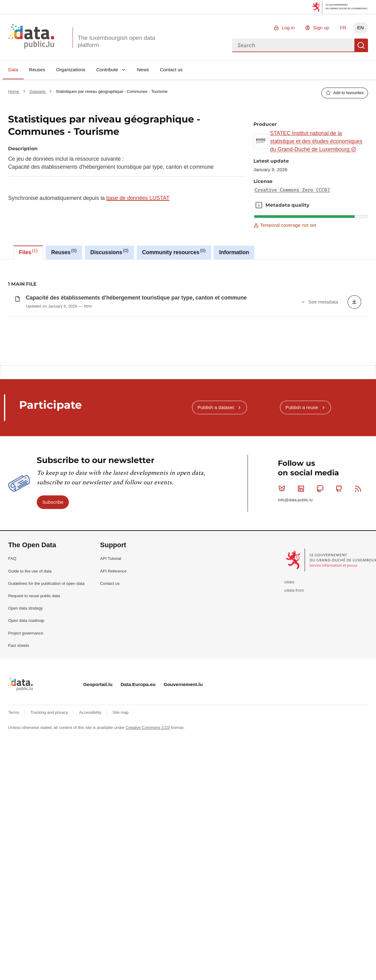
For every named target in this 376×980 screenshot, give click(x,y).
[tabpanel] (188, 312)
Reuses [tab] (64, 252)
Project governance (26, 688)
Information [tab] (234, 252)
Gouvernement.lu (183, 740)
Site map (121, 768)
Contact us (171, 70)
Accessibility (91, 768)
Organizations (71, 70)
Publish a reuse (302, 463)
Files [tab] (28, 252)
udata (289, 637)
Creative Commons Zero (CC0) (292, 190)
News (143, 70)
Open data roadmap (26, 676)
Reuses (37, 70)
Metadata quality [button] (259, 205)
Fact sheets (19, 701)
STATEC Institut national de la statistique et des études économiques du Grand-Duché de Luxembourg (316, 141)
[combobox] (293, 45)
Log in (288, 28)
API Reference (113, 626)
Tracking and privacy (50, 768)
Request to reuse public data (34, 651)
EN (360, 28)
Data (13, 70)
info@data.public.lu (295, 555)
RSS (359, 544)
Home (14, 91)
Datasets (38, 91)
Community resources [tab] (174, 252)
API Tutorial (111, 614)
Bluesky (283, 544)
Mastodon (321, 544)
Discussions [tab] (109, 252)
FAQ (12, 614)
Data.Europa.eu (138, 740)
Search (361, 45)
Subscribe (53, 557)
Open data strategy (25, 664)
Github (340, 544)
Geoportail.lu (98, 740)
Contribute (107, 70)
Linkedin (302, 544)
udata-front (294, 646)
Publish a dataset (216, 463)
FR (343, 28)
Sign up (321, 28)
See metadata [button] (323, 302)
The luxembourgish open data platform (116, 41)
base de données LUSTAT (138, 198)
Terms (14, 768)
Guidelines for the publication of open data (46, 639)
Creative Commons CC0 (148, 783)
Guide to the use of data (30, 626)
